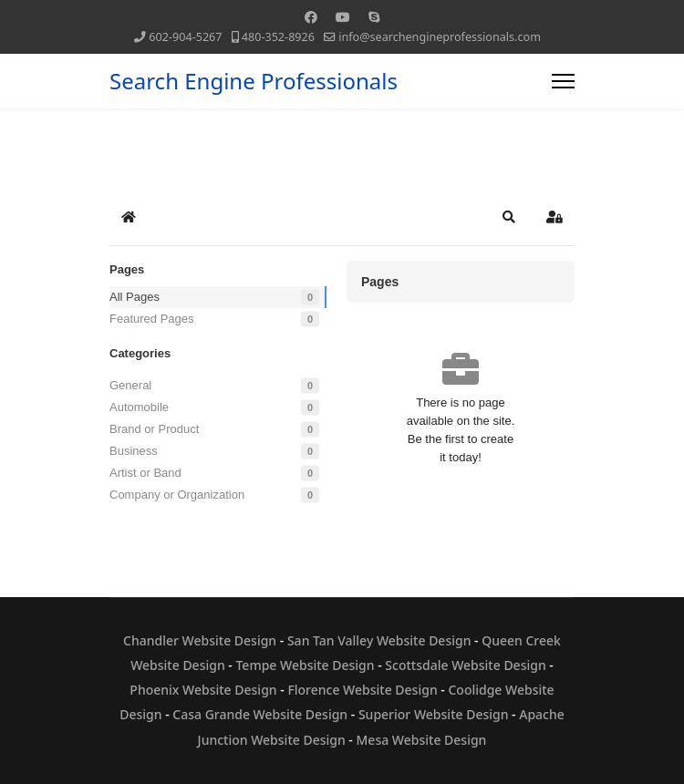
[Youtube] (343, 17)
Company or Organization (177, 495)
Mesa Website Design (422, 740)
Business (134, 451)
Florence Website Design (362, 690)
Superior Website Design (434, 714)
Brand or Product (154, 429)
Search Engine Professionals (254, 81)
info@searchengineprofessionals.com (440, 37)
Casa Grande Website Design (260, 714)
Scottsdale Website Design (465, 665)
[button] (509, 217)
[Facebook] (311, 17)
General (130, 385)
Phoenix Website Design (203, 690)
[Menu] (563, 81)
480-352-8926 (278, 37)
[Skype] (374, 17)
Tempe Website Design (305, 665)
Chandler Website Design (200, 640)
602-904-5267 (185, 37)
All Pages (135, 297)
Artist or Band (145, 473)
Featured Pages (152, 319)
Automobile (139, 407)
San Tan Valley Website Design (379, 640)
